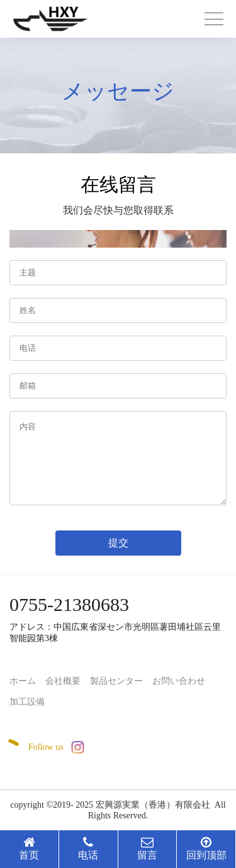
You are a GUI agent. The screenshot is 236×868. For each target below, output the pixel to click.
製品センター (116, 681)
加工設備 (27, 702)
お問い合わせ (179, 681)
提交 (118, 543)
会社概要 (63, 681)
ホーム (23, 681)
